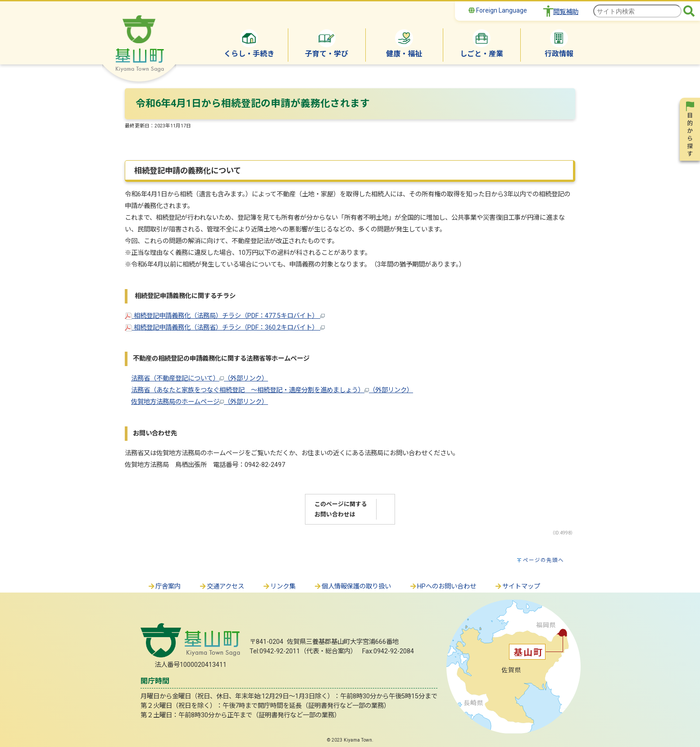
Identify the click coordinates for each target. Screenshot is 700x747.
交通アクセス (221, 586)
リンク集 (279, 586)
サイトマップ (517, 586)
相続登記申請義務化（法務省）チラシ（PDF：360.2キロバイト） (225, 328)
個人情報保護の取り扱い (352, 586)
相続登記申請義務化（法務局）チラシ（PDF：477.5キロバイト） (225, 316)
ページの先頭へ (543, 560)
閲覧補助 (566, 12)
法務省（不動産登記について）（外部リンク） (200, 378)
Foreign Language (498, 10)
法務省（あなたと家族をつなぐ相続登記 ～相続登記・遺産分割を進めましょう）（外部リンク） (272, 390)
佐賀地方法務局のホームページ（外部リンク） (200, 402)
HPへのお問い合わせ (443, 586)
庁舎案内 (164, 586)
